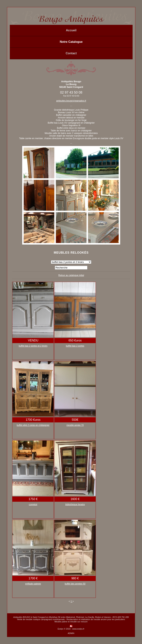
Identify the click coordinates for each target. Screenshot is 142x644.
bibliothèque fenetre (75, 504)
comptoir (33, 504)
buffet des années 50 (75, 584)
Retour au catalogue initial (71, 275)
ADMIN (71, 633)
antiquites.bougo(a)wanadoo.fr (71, 101)
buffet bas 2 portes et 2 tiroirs (33, 346)
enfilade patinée (33, 584)
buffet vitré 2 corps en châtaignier (33, 425)
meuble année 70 (75, 425)
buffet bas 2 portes (75, 346)
